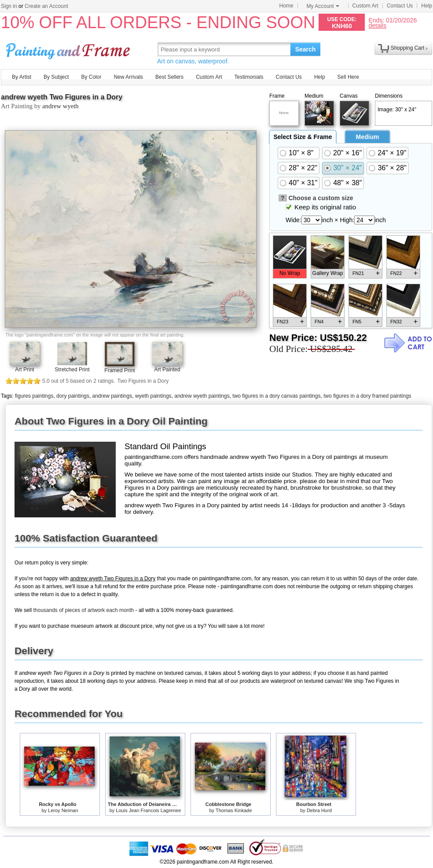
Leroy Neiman (63, 810)
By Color (91, 77)
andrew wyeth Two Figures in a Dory (62, 97)
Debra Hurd (319, 810)
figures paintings (34, 396)
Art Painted (167, 370)
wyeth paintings (153, 396)
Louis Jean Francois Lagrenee (148, 810)
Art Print (24, 370)
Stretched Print (72, 370)
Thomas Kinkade (234, 810)
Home (286, 6)
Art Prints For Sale (69, 49)
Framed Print (119, 370)
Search (306, 49)
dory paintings (73, 396)
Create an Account (46, 6)
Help (427, 6)
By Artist (22, 77)
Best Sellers (169, 77)
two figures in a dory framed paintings (367, 396)
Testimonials (249, 77)
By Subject (56, 77)
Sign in (9, 6)
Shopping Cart (408, 48)
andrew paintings (112, 396)
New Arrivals (128, 77)
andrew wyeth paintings (202, 396)
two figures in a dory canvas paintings (276, 396)
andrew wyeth (61, 106)
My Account (323, 6)
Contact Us (400, 6)
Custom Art (365, 6)
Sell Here (348, 77)
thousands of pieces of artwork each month (83, 610)
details (377, 25)
